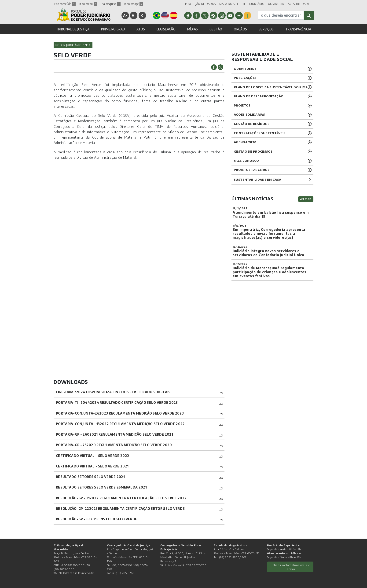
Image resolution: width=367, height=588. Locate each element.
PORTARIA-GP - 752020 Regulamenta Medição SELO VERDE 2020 (114, 445)
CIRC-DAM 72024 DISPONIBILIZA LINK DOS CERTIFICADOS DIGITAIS (113, 392)
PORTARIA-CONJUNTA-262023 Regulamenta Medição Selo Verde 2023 (120, 413)
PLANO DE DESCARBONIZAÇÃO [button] (259, 96)
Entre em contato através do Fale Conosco (290, 567)
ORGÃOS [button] (240, 29)
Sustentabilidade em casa (257, 180)
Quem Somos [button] (245, 69)
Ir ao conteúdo (65, 4)
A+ (125, 15)
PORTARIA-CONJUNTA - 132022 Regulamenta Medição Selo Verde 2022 (120, 424)
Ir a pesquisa (111, 4)
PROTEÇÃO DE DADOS (200, 4)
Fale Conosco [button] (246, 161)
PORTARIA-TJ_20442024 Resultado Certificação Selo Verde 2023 (117, 402)
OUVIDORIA (276, 4)
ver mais (306, 199)
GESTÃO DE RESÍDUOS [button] (252, 124)
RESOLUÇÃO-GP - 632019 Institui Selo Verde (97, 519)
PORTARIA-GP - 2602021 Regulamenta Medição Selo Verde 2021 (114, 434)
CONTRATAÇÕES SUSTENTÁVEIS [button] (260, 133)
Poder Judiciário (68, 45)
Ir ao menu (88, 4)
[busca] (281, 15)
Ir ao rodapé (134, 4)
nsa (88, 45)
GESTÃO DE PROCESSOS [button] (253, 151)
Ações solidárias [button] (249, 114)
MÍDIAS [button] (193, 29)
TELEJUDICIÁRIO (253, 4)
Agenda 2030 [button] (245, 142)
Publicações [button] (245, 78)
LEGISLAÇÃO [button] (166, 29)
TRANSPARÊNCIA (298, 29)
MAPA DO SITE (229, 4)
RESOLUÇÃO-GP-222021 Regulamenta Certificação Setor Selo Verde (120, 509)
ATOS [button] (141, 29)
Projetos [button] (242, 105)
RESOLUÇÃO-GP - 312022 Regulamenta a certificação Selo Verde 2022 (121, 498)
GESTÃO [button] (216, 29)
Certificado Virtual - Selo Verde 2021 (92, 466)
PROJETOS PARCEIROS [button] (252, 170)
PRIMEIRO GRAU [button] (113, 29)
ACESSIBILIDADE (299, 4)
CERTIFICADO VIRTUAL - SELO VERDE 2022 (93, 456)
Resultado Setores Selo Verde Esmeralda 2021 (101, 487)
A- (134, 15)
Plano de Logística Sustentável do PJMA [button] (271, 87)
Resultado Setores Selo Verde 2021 (90, 477)
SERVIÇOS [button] (266, 29)
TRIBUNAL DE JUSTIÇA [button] (73, 29)
